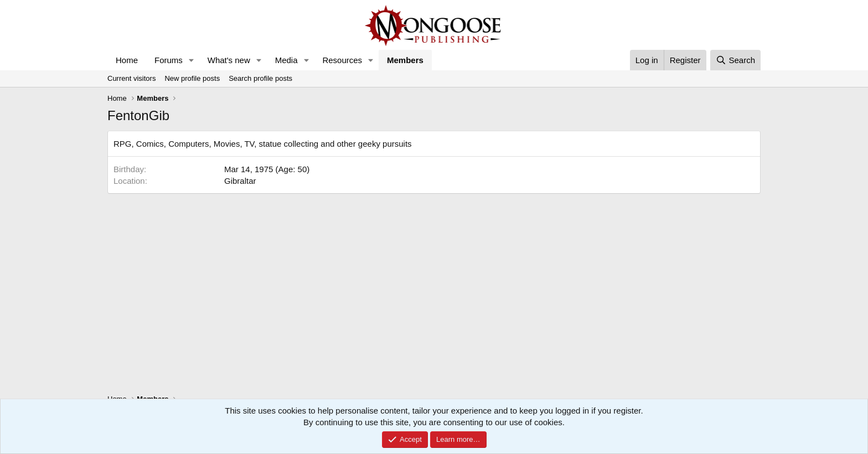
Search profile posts (260, 78)
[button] (192, 60)
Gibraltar (240, 181)
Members (405, 60)
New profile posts (192, 78)
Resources (342, 60)
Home (127, 60)
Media (286, 60)
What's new (229, 60)
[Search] (735, 60)
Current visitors (131, 78)
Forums (169, 60)
